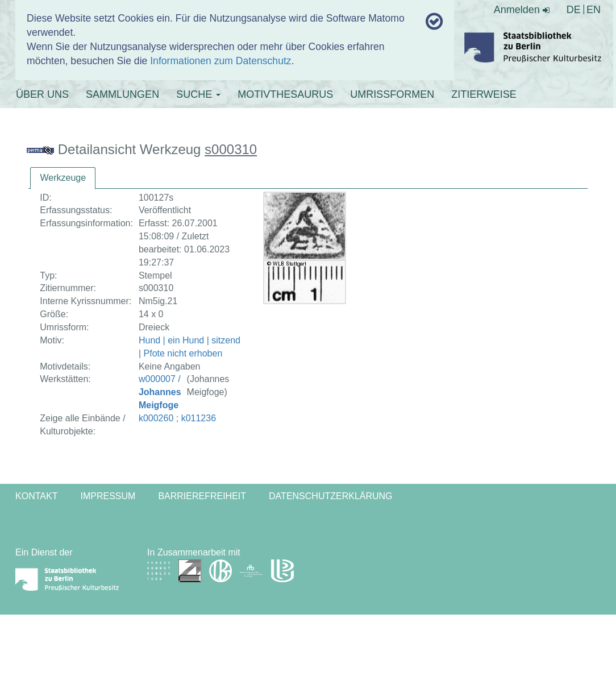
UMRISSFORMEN (392, 94)
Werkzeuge (63, 178)
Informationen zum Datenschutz (220, 61)
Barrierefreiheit (202, 496)
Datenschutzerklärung (331, 496)
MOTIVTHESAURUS (285, 94)
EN (594, 10)
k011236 (199, 418)
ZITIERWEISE (484, 94)
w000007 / (160, 392)
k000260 (156, 418)
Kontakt (36, 496)
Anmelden (522, 10)
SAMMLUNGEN (122, 94)
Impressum (108, 496)
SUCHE (198, 94)
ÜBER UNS (42, 94)
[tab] (63, 178)
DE (574, 10)
